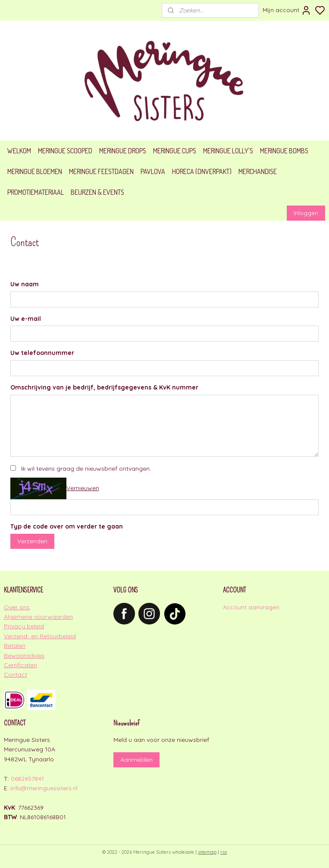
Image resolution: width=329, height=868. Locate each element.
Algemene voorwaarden (38, 617)
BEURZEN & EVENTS (97, 192)
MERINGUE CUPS (175, 151)
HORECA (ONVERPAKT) (202, 171)
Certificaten (20, 665)
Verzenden (32, 541)
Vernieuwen (83, 488)
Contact (16, 675)
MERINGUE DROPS (123, 151)
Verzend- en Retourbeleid (40, 636)
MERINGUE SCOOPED (65, 151)
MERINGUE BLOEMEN (35, 171)
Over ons (17, 607)
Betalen (15, 646)
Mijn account (287, 10)
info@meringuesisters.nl (44, 788)
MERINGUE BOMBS (284, 151)
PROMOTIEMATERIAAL (36, 192)
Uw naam (25, 284)
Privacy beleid (24, 626)
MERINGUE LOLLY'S (228, 151)
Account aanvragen (251, 607)
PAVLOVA (153, 171)
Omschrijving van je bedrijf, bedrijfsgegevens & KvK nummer (104, 388)
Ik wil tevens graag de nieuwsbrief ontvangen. (86, 469)
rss (224, 852)
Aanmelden (136, 760)
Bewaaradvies (24, 656)
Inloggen (306, 213)
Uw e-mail (26, 319)
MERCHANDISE (258, 171)
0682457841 (27, 779)
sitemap (207, 852)
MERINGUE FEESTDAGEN (101, 171)
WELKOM (19, 151)
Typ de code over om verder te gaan (67, 526)
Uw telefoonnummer (42, 353)
